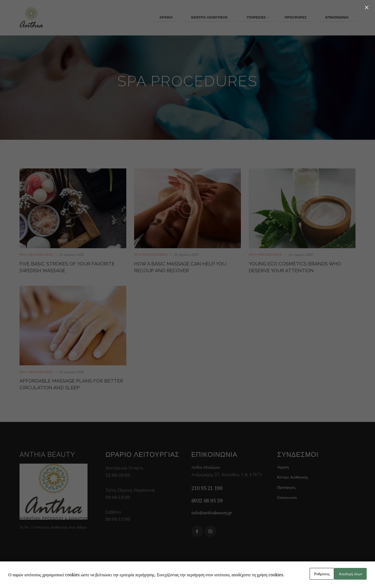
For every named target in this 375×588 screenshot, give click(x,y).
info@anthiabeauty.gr (214, 521)
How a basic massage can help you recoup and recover (185, 269)
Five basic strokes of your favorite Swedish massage (65, 269)
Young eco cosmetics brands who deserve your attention (299, 269)
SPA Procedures (36, 255)
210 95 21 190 (207, 497)
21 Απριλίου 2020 (72, 255)
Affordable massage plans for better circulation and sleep (73, 391)
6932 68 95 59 (207, 509)
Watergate (251, 577)
